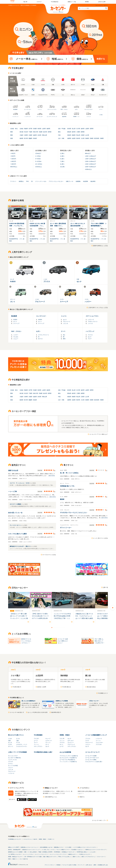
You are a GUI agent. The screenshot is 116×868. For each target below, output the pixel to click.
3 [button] (56, 627)
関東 (11, 132)
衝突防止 (21, 181)
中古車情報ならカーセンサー (15, 839)
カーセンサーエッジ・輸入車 (30, 839)
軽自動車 (15, 109)
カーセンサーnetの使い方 (17, 712)
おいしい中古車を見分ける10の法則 (38, 712)
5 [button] (60, 627)
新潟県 (69, 129)
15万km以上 (39, 167)
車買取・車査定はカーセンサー (15, 857)
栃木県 (45, 132)
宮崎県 (92, 138)
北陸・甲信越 (62, 129)
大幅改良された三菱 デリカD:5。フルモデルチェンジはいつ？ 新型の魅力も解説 (84, 616)
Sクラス (40, 339)
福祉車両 (64, 117)
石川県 (78, 129)
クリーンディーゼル (41, 181)
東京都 (21, 132)
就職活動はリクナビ (59, 847)
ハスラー (16, 335)
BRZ (64, 339)
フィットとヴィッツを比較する (68, 762)
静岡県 (83, 132)
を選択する (27, 59)
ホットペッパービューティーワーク (58, 854)
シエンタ (65, 323)
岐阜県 (74, 132)
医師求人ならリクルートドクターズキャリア (96, 850)
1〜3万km (38, 156)
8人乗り (62, 164)
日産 (9, 741)
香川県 (26, 138)
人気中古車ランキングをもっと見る (98, 308)
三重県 (78, 132)
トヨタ (10, 739)
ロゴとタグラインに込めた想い (94, 762)
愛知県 (69, 132)
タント (15, 322)
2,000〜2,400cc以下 (91, 161)
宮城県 (35, 129)
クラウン (11, 764)
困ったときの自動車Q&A (29, 701)
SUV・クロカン (64, 109)
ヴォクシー (71, 743)
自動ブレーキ (70, 181)
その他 (101, 115)
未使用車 (85, 181)
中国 (59, 135)
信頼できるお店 (13, 470)
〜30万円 (13, 153)
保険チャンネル (76, 857)
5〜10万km (38, 161)
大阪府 (21, 135)
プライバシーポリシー (50, 865)
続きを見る (52, 476)
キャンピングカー (89, 109)
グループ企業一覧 (24, 859)
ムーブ (36, 741)
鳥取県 (69, 135)
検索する (101, 59)
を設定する (82, 59)
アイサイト (13, 181)
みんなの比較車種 (65, 752)
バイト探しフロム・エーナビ (48, 850)
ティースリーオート (15, 525)
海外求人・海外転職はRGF (14, 850)
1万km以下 (38, 153)
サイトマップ (99, 5)
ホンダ (10, 743)
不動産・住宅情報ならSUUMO (45, 852)
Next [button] (113, 608)
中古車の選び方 (17, 687)
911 (64, 335)
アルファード (67, 322)
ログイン (106, 5)
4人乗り (62, 156)
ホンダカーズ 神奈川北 (14, 758)
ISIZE (9, 859)
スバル (18, 739)
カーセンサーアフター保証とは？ (99, 434)
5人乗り (62, 159)
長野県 (92, 129)
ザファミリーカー (66, 528)
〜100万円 (13, 159)
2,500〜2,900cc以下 (91, 164)
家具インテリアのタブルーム (88, 857)
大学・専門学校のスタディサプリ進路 (33, 857)
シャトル (90, 323)
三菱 (17, 741)
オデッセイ (71, 741)
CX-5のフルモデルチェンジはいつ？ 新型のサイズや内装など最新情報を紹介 (106, 616)
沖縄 (63, 138)
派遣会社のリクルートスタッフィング (31, 850)
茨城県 (41, 132)
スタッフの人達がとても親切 (17, 534)
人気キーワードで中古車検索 (17, 752)
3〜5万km (38, 159)
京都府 (30, 135)
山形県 (44, 129)
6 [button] (62, 627)
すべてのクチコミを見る (49, 555)
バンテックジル (12, 760)
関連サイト (15, 859)
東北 (16, 129)
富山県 (74, 129)
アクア (90, 339)
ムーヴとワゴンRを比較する (67, 760)
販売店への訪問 (42, 687)
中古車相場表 (38, 735)
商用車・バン (76, 117)
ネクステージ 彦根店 (16, 504)
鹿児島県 (97, 138)
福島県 (48, 129)
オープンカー (40, 117)
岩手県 (30, 129)
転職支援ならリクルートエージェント (29, 847)
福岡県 (69, 138)
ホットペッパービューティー (42, 854)
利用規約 (59, 865)
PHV (28, 181)
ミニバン (40, 109)
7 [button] (64, 627)
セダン (76, 109)
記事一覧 (105, 587)
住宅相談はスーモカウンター (68, 852)
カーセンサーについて (92, 752)
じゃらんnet (92, 852)
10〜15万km (39, 164)
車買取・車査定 (65, 735)
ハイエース (99, 739)
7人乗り (62, 161)
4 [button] (58, 627)
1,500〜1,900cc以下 (91, 159)
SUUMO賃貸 (57, 852)
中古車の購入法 (67, 687)
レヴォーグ (91, 320)
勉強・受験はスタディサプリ (50, 857)
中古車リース (51, 839)
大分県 (83, 138)
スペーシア (16, 323)
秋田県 (39, 129)
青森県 (26, 129)
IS (39, 337)
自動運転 (78, 181)
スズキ (10, 744)
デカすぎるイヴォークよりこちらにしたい (74, 513)
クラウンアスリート (44, 335)
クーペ (101, 109)
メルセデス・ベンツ (22, 744)
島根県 (74, 135)
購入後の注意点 (91, 687)
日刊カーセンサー (94, 701)
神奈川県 (36, 132)
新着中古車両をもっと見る (101, 246)
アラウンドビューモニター (56, 181)
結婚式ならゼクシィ (73, 854)
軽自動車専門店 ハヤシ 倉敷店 (17, 240)
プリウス (90, 335)
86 (64, 337)
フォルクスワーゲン (22, 746)
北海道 (12, 129)
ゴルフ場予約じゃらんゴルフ (15, 854)
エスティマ (49, 741)
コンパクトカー (28, 109)
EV (32, 181)
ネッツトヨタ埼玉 (13, 766)
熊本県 (78, 138)
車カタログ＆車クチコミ (16, 735)
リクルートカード (101, 857)
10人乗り (63, 167)
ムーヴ (61, 746)
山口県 (87, 135)
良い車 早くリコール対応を (69, 473)
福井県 (83, 129)
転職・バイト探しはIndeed (30, 852)
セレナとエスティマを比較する (68, 758)
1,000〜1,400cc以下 (91, 156)
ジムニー (16, 339)
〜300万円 (13, 164)
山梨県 (87, 129)
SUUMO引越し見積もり (82, 852)
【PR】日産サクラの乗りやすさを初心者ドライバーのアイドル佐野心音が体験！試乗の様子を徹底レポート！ (40, 618)
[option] (19, 608)
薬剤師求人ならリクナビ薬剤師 (15, 852)
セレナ (65, 320)
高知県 (35, 138)
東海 (59, 132)
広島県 (83, 135)
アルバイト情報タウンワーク (63, 850)
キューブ (48, 739)
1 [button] (52, 627)
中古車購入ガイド (103, 693)
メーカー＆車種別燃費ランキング (96, 735)
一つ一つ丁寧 (12, 492)
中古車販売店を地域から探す (43, 752)
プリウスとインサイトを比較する (69, 756)
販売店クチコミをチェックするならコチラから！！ (26, 641)
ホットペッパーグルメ (28, 854)
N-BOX (15, 320)
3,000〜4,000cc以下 (91, 167)
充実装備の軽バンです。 (68, 486)
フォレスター (99, 743)
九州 (59, 138)
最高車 (62, 499)
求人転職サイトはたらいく (78, 850)
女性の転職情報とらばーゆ (46, 847)
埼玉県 (26, 132)
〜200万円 (13, 161)
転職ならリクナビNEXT (14, 847)
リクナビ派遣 (68, 847)
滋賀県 (35, 135)
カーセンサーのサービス (92, 758)
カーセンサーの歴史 (91, 760)
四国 (11, 138)
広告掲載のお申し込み (103, 865)
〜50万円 (13, 156)
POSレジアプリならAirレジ (65, 857)
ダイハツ (11, 746)
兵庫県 (26, 135)
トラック (89, 117)
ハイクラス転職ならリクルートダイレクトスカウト (85, 847)
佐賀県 (74, 138)
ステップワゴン (38, 746)
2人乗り (62, 153)
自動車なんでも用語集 (62, 701)
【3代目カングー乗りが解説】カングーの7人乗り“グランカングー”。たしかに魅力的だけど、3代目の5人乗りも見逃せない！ (19, 618)
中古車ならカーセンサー (85, 854)
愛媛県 (30, 138)
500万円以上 (14, 167)
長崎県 (87, 138)
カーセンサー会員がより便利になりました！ (63, 641)
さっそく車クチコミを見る (101, 538)
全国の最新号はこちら (51, 797)
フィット (36, 744)
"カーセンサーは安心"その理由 (69, 865)
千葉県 (30, 132)
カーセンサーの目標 (91, 756)
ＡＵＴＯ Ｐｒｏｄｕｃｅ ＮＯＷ (20, 483)
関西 (11, 135)
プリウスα (99, 744)
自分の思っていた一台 (15, 513)
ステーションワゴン (52, 109)
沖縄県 (102, 138)
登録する (82, 797)
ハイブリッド (15, 117)
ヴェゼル (16, 337)
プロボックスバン (93, 322)
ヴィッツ (48, 743)
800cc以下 (88, 153)
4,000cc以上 (88, 169)
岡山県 (78, 135)
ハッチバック (28, 117)
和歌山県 (44, 135)
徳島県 (21, 138)
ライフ (36, 743)
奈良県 (39, 135)
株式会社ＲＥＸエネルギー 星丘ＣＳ (20, 546)
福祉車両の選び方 (56, 712)
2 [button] (54, 627)
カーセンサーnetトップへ (99, 820)
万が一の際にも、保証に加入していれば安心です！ (100, 641)
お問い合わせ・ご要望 (91, 865)
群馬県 (50, 132)
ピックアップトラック (52, 117)
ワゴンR (36, 739)
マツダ (18, 743)
